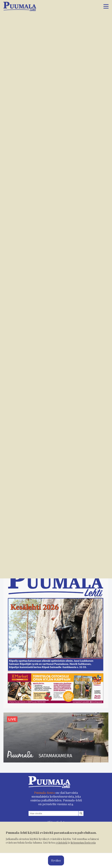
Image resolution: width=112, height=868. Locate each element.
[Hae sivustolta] (81, 813)
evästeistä (61, 842)
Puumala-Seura (44, 793)
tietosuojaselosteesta (83, 842)
